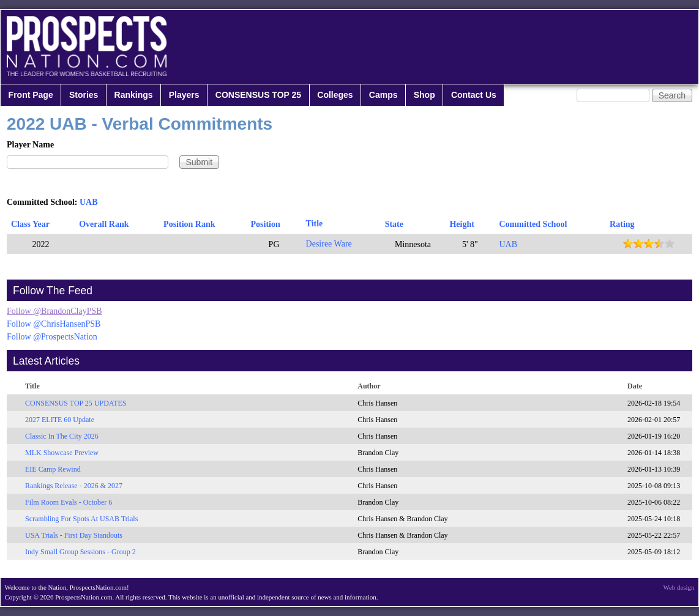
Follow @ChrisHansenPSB (54, 324)
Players (184, 95)
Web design (679, 587)
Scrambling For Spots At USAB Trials (81, 519)
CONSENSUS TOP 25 (258, 95)
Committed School (533, 224)
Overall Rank (104, 224)
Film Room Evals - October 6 (69, 502)
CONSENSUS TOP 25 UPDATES (76, 403)
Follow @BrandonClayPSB (54, 311)
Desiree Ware (329, 244)
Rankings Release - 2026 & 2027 (74, 486)
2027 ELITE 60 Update (60, 420)
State (394, 224)
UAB (89, 202)
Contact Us (474, 95)
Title (315, 224)
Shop (424, 95)
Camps (383, 95)
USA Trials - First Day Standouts (74, 535)
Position (266, 224)
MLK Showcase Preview (62, 453)
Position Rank (189, 224)
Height (462, 224)
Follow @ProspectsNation (52, 337)
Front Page (31, 95)
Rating (622, 224)
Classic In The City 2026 (62, 436)
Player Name (30, 145)
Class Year (30, 224)
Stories (84, 95)
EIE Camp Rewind (53, 469)
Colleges (335, 95)
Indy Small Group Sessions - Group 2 (80, 552)
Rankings (134, 95)
